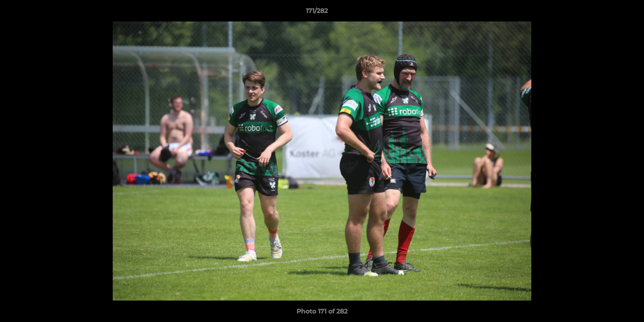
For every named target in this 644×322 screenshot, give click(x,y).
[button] (606, 13)
